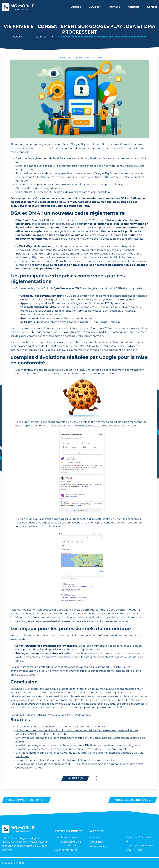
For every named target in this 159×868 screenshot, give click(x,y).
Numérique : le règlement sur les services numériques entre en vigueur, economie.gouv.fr (71, 749)
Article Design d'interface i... (133, 800)
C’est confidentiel (66, 850)
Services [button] (94, 7)
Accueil (17, 36)
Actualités (40, 36)
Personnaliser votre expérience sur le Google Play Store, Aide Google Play (60, 727)
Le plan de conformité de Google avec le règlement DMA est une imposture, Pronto (67, 760)
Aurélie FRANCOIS (36, 715)
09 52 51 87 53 (134, 850)
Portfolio (115, 7)
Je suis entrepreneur (68, 837)
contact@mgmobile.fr (139, 846)
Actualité (134, 7)
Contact (152, 7)
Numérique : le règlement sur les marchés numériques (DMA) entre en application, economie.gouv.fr (78, 745)
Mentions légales (101, 846)
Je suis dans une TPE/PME (71, 844)
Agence (76, 7)
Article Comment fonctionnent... (26, 800)
